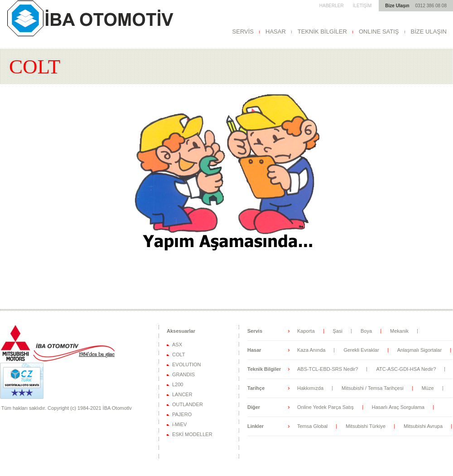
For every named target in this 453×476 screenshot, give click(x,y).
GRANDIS (183, 374)
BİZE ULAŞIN (429, 32)
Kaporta (306, 331)
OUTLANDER (188, 404)
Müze (428, 388)
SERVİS (243, 32)
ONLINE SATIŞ (379, 32)
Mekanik (399, 331)
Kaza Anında (311, 350)
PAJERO (182, 414)
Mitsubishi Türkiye (366, 426)
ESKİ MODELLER (192, 434)
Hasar (254, 350)
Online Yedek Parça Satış (325, 407)
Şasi (338, 331)
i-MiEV (179, 424)
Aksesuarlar (181, 331)
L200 (178, 384)
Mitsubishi (89, 18)
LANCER (182, 394)
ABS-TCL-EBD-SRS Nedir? (328, 369)
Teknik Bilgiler (264, 369)
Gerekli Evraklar (361, 350)
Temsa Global (312, 426)
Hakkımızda (310, 388)
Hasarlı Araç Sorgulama (398, 407)
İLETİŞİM (362, 6)
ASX (177, 345)
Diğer (254, 407)
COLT (179, 355)
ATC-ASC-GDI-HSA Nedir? (406, 369)
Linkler (255, 426)
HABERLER (332, 6)
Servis (255, 331)
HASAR (276, 32)
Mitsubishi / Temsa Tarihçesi (373, 388)
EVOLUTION (187, 364)
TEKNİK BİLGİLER (322, 32)
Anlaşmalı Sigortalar (419, 350)
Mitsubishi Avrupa (423, 426)
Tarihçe (256, 388)
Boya (366, 331)
